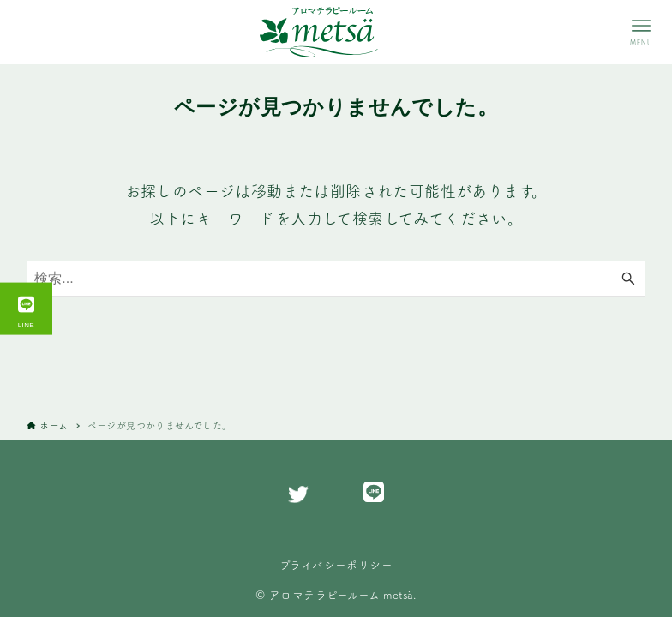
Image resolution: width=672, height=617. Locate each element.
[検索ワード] (336, 279)
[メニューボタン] (641, 33)
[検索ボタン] (628, 279)
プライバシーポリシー (336, 565)
